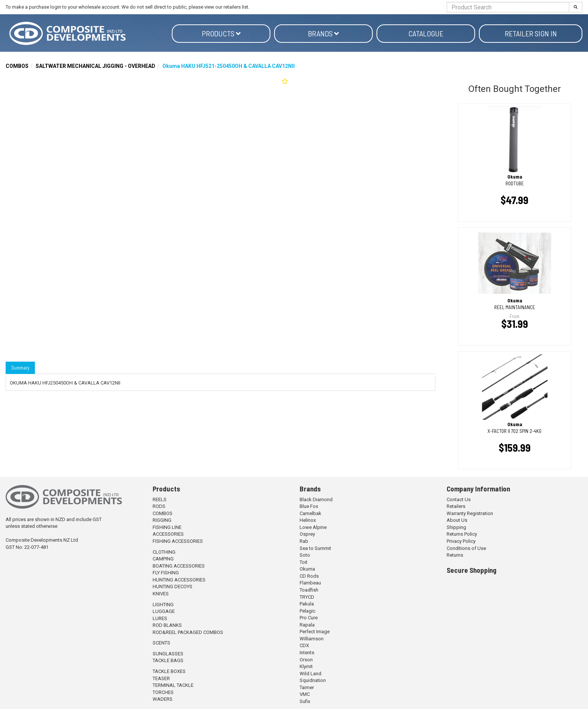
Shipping (456, 527)
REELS (160, 499)
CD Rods (309, 576)
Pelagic (307, 611)
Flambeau (310, 583)
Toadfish (309, 590)
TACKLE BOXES (169, 671)
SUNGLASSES (168, 654)
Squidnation (313, 680)
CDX (304, 645)
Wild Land (310, 674)
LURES (160, 618)
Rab (304, 541)
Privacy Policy (461, 541)
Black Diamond (316, 499)
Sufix (305, 701)
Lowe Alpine (313, 527)
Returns (455, 555)
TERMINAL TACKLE (173, 685)
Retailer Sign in (531, 33)
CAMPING (163, 559)
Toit (304, 562)
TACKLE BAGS (168, 660)
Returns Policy (462, 534)
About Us (457, 520)
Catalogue (426, 33)
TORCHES (163, 692)
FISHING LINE (167, 527)
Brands (323, 33)
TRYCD (307, 597)
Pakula (307, 604)
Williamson (312, 639)
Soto (305, 555)
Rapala (307, 625)
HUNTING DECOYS (172, 587)
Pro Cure (309, 618)
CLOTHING (164, 552)
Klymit (306, 666)
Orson (306, 660)
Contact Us (459, 499)
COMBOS (17, 66)
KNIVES (161, 594)
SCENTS (161, 643)
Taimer (307, 687)
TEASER (161, 678)
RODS (159, 506)
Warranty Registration (470, 513)
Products (221, 33)
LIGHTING (163, 605)
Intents (307, 653)
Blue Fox (309, 506)
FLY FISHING (166, 573)
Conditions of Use (466, 548)
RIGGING (162, 520)
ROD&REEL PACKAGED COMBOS (188, 632)
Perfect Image (315, 632)
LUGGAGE (164, 611)
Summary (20, 368)
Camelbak (310, 513)
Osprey (307, 534)
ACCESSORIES (168, 534)
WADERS (163, 699)
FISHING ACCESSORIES (178, 541)
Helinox (308, 520)
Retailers (456, 506)
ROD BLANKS (167, 625)
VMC (305, 694)
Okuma (307, 569)
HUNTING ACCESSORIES (179, 580)
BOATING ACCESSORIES (179, 566)
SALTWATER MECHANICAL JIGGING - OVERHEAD (95, 66)
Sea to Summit (315, 548)
